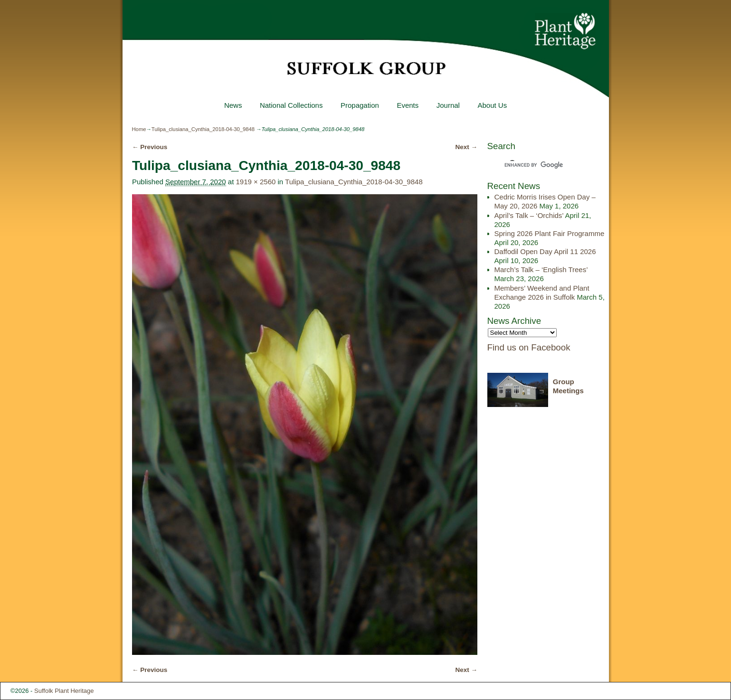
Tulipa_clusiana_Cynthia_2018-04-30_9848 (203, 129)
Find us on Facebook (529, 347)
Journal (448, 105)
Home (139, 129)
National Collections (291, 105)
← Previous (150, 147)
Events (408, 105)
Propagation (360, 105)
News (233, 105)
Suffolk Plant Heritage (64, 691)
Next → (467, 147)
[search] (540, 165)
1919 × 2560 (256, 182)
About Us (492, 105)
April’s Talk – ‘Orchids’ (529, 215)
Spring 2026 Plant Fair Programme (550, 233)
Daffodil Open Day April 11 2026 (545, 251)
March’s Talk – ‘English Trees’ (541, 270)
